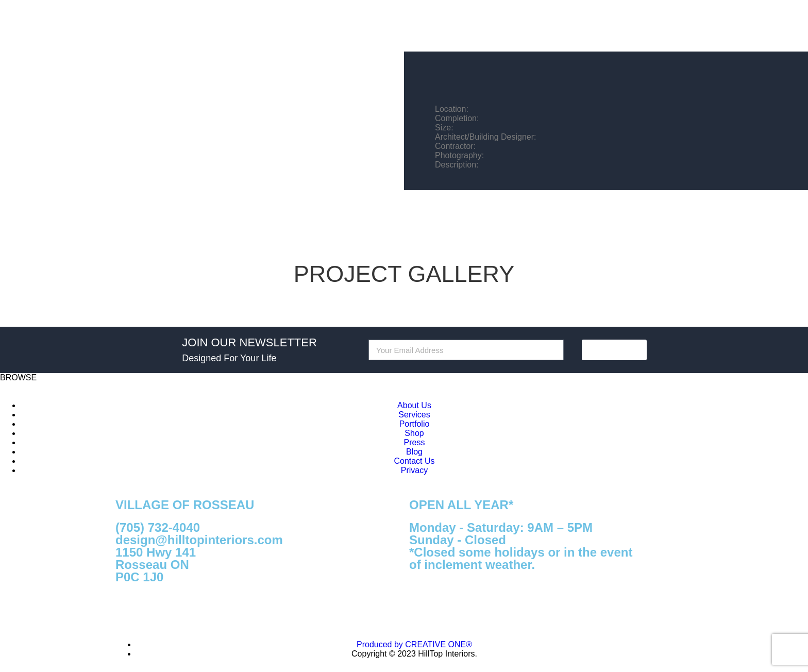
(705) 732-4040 (158, 527)
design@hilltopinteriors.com (199, 540)
